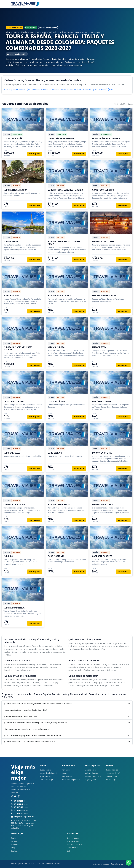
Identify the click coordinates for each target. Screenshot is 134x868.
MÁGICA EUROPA (56, 347)
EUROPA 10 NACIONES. (103, 241)
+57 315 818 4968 (15, 27)
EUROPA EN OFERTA (102, 453)
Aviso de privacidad (75, 844)
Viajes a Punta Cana (93, 776)
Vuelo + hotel (45, 776)
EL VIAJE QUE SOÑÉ (13, 138)
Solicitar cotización (48, 27)
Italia (111, 90)
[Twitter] (15, 797)
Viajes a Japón (91, 779)
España (94, 90)
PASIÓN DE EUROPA (102, 401)
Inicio (8, 32)
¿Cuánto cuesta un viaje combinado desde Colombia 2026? (30, 742)
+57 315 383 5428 (20, 813)
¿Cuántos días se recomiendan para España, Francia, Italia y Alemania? (35, 723)
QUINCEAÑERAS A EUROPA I (62, 138)
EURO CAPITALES (12, 453)
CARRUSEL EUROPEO (102, 556)
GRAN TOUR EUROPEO (103, 190)
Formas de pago (73, 841)
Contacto (15, 851)
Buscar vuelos (46, 770)
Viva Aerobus (67, 776)
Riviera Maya (111, 779)
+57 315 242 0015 (20, 804)
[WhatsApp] (19, 797)
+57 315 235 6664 (20, 801)
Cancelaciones (72, 848)
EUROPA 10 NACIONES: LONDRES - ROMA (64, 243)
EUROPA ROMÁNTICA (14, 608)
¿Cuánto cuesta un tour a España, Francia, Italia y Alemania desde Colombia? (38, 704)
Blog (13, 848)
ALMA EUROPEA (11, 295)
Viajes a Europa (83, 90)
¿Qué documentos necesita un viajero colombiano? (27, 729)
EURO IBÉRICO (55, 453)
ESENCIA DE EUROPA (14, 401)
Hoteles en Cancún (113, 773)
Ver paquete (35, 154)
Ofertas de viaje (46, 779)
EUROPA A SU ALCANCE (59, 295)
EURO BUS (8, 556)
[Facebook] (12, 797)
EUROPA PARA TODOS (103, 504)
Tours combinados (20, 32)
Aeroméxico (67, 770)
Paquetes (15, 844)
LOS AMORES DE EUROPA (104, 295)
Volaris (64, 773)
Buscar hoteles (112, 770)
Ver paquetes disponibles (15, 90)
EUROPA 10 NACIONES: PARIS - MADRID (18, 348)
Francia (103, 90)
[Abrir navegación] (120, 4)
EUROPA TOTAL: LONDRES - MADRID (65, 190)
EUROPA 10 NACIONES (59, 504)
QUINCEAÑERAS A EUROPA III (107, 138)
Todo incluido (111, 776)
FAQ (68, 851)
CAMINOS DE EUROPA (14, 504)
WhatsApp (31, 27)
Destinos (15, 841)
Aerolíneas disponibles (71, 779)
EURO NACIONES (56, 556)
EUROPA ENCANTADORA (15, 190)
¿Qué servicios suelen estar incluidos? (21, 716)
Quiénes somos (73, 838)
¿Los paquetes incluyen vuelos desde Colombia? (25, 710)
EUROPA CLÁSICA (56, 401)
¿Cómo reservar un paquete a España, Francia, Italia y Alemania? (33, 735)
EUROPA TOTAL (11, 241)
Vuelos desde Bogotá (48, 773)
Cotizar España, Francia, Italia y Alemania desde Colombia (51, 90)
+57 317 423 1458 (20, 807)
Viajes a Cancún (91, 773)
